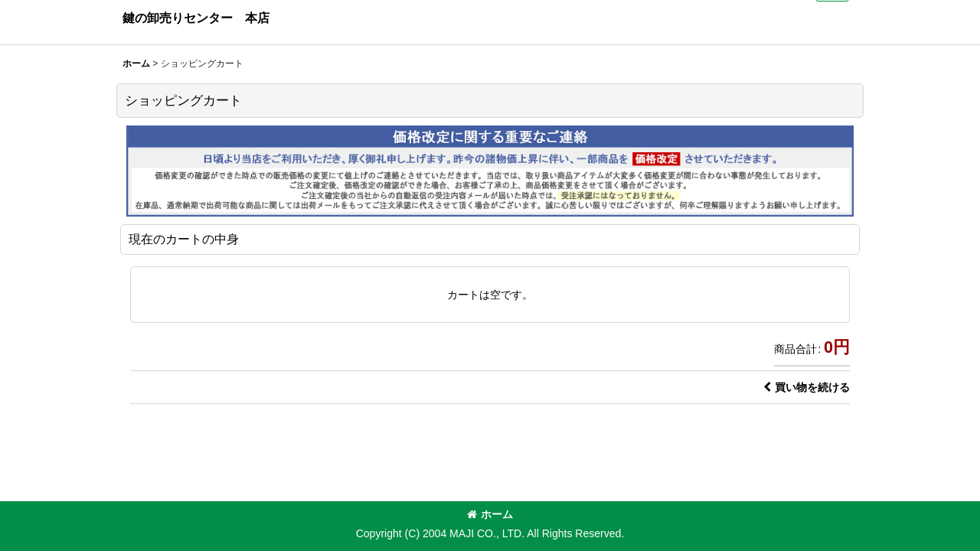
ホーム (490, 514)
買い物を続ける (807, 387)
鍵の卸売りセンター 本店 (196, 18)
